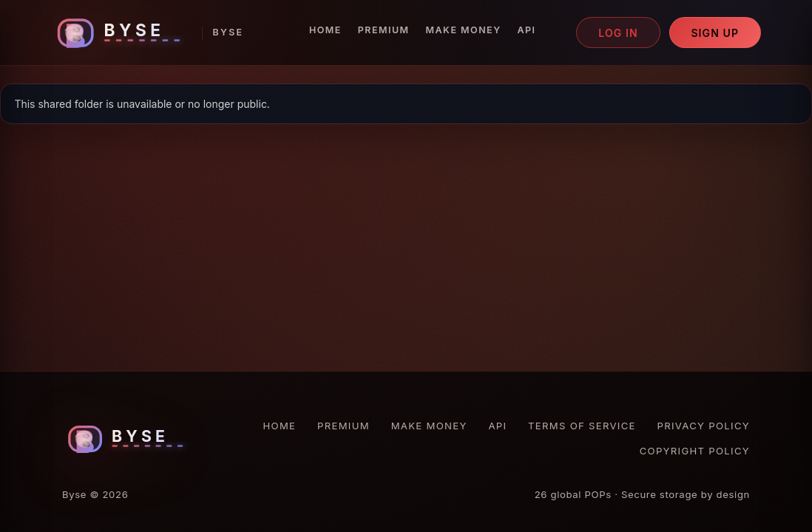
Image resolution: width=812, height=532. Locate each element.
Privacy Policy (704, 426)
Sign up (715, 33)
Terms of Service (582, 426)
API (527, 30)
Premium (384, 30)
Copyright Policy (695, 451)
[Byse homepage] (147, 33)
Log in (618, 33)
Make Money (464, 30)
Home (325, 30)
